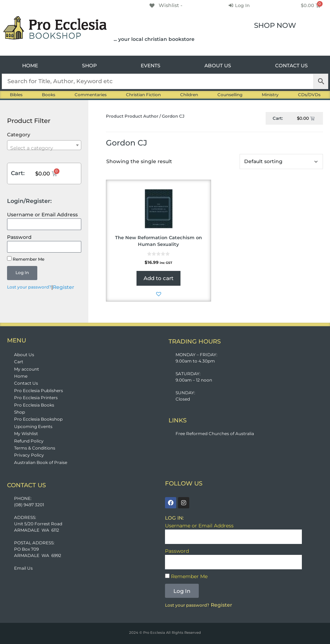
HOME (30, 66)
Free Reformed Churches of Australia (215, 434)
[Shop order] (281, 162)
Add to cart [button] (158, 278)
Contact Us (26, 383)
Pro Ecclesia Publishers (39, 391)
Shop (20, 412)
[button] (159, 294)
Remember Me (26, 259)
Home (21, 376)
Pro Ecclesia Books (34, 405)
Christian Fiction (143, 95)
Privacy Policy (29, 455)
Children (189, 95)
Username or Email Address (42, 215)
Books (49, 95)
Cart (19, 362)
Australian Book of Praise (41, 462)
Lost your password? (29, 287)
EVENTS (151, 66)
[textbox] (44, 148)
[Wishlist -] (165, 5)
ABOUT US (218, 66)
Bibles (16, 95)
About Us (24, 355)
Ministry (270, 95)
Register (64, 287)
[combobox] (44, 145)
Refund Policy (29, 441)
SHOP (89, 66)
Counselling (230, 95)
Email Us (23, 568)
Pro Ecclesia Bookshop (38, 419)
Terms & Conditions (35, 448)
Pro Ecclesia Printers (36, 398)
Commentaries (91, 95)
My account (27, 369)
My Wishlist (26, 434)
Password (19, 237)
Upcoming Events (33, 426)
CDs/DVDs (309, 95)
